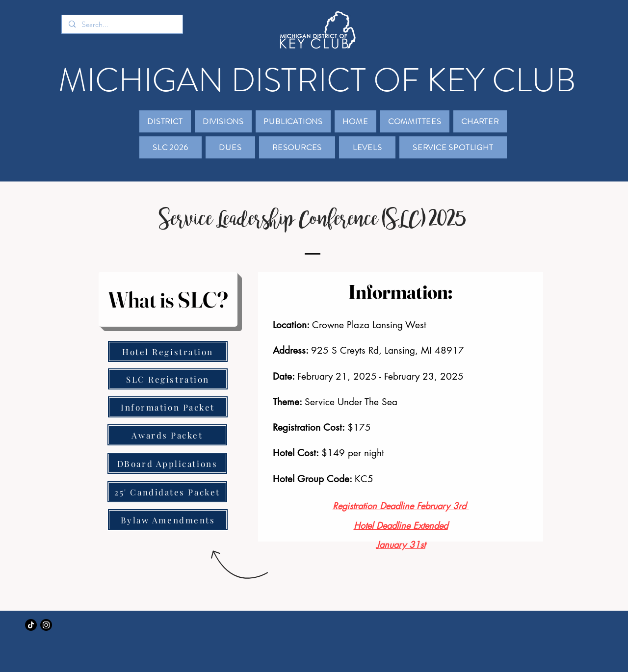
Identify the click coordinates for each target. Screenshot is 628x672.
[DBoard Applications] (167, 463)
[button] (165, 121)
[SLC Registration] (168, 379)
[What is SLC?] (168, 299)
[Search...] (122, 25)
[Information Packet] (168, 407)
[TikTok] (31, 625)
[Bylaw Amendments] (168, 520)
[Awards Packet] (167, 435)
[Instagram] (46, 625)
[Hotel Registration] (168, 351)
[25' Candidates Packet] (167, 492)
